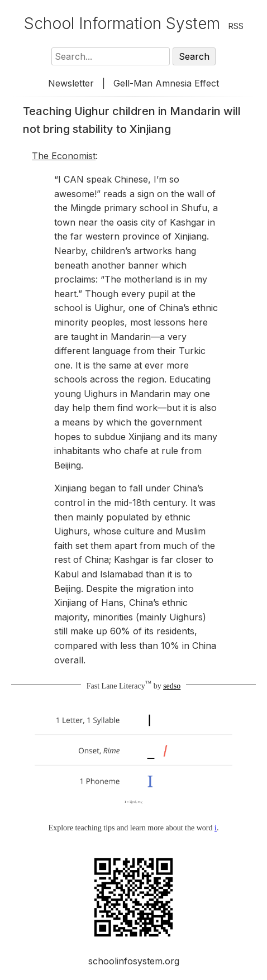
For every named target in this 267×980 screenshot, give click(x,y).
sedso (172, 686)
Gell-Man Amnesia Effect (166, 83)
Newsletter (71, 83)
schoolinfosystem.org (134, 961)
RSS (236, 26)
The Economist (64, 156)
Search (194, 56)
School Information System (122, 23)
